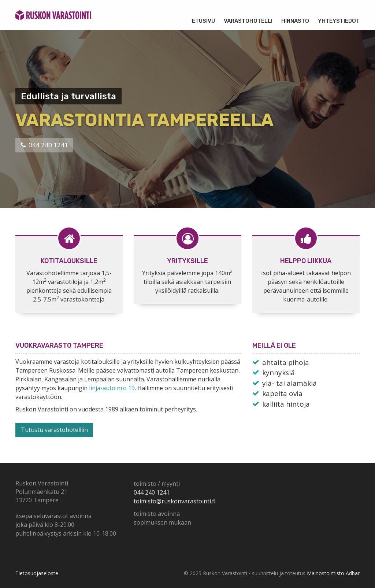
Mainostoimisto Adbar (333, 573)
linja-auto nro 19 (112, 388)
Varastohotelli (248, 21)
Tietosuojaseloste (37, 573)
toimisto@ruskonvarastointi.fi (174, 501)
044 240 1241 (44, 145)
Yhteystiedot (339, 21)
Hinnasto (295, 21)
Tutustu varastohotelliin (54, 430)
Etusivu (203, 21)
